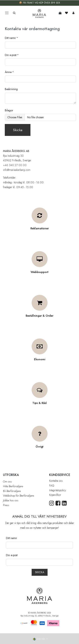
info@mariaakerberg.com (17, 170)
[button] (40, 572)
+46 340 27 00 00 (15, 165)
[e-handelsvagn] (60, 13)
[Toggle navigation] (7, 13)
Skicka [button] (18, 130)
